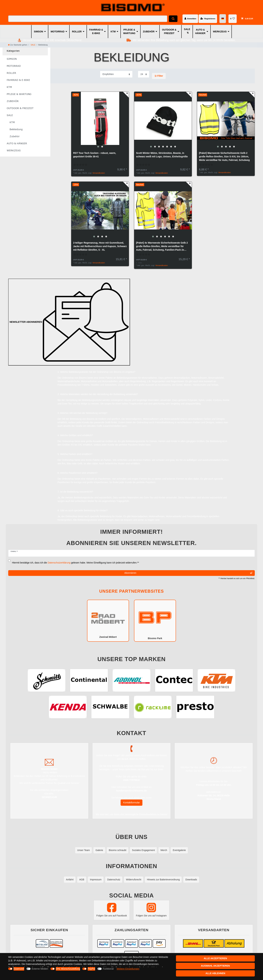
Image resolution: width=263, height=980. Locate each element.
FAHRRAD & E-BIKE (96, 31)
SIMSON (38, 32)
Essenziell (19, 969)
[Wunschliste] (233, 19)
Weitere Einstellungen (128, 969)
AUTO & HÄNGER (200, 31)
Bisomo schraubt (118, 850)
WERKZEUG (220, 32)
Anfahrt (70, 880)
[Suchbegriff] (88, 19)
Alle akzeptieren (215, 958)
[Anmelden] (190, 19)
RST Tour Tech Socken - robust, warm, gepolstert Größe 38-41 (95, 155)
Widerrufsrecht (134, 880)
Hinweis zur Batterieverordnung (163, 880)
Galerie (99, 850)
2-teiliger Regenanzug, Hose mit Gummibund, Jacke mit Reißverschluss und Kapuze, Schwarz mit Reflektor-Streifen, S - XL (100, 246)
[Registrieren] (208, 19)
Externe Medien (40, 969)
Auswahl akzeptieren (215, 966)
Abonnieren (188, 573)
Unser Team (83, 850)
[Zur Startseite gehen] (18, 45)
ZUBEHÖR (149, 32)
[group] (100, 121)
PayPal (91, 969)
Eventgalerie (179, 850)
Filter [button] (159, 76)
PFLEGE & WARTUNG (129, 31)
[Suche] (173, 19)
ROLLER (77, 32)
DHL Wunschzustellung (68, 969)
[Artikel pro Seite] (144, 74)
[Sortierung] (116, 74)
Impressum (96, 880)
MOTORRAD (58, 32)
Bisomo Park (155, 621)
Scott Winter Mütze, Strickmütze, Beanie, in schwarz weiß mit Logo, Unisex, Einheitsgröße (162, 155)
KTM (113, 32)
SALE (187, 29)
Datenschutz (114, 880)
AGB (82, 880)
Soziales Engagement (143, 850)
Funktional (108, 969)
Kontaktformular (132, 803)
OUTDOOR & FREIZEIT (169, 31)
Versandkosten (99, 173)
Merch (164, 850)
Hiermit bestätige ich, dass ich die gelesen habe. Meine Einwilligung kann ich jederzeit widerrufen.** (76, 563)
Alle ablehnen (215, 973)
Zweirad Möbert (108, 620)
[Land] (223, 19)
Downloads (191, 880)
